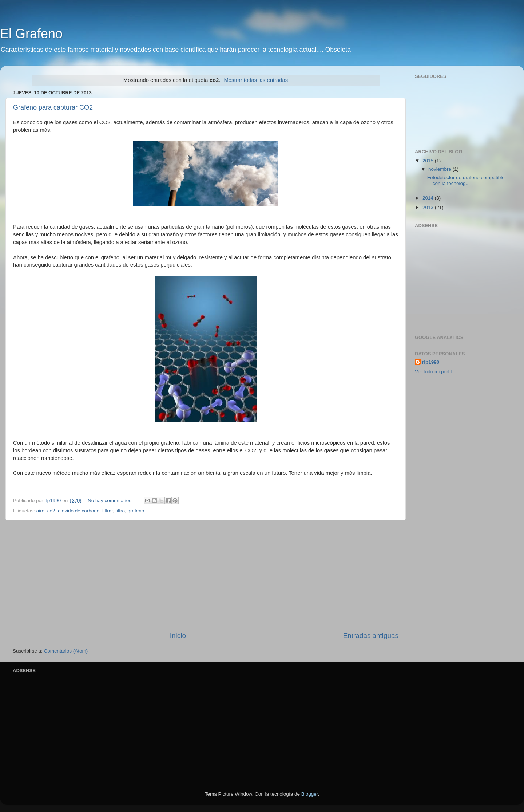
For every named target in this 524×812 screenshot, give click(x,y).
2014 (429, 198)
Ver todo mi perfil (433, 372)
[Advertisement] (460, 276)
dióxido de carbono (79, 511)
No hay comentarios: (111, 500)
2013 (429, 207)
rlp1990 (431, 362)
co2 (51, 511)
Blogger (310, 794)
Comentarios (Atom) (66, 651)
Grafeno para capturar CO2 (53, 107)
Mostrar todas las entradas (256, 80)
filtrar (108, 511)
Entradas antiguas (371, 636)
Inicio (178, 636)
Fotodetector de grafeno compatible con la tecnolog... (466, 180)
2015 (429, 161)
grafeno (136, 511)
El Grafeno (31, 34)
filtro (120, 511)
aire (41, 511)
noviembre (440, 169)
